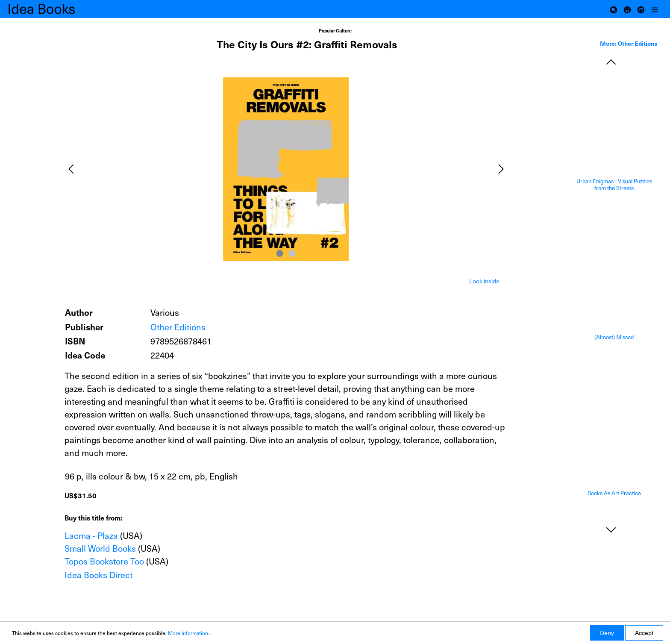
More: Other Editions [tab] (629, 43)
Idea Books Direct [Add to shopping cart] (98, 575)
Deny (607, 633)
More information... (190, 633)
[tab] (484, 280)
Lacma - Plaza (91, 535)
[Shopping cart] (627, 9)
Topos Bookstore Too (104, 561)
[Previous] (71, 169)
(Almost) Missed (614, 337)
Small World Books (100, 548)
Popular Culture (335, 31)
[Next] (501, 169)
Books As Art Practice (614, 493)
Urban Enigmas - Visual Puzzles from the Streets (614, 185)
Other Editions (178, 327)
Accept (644, 633)
